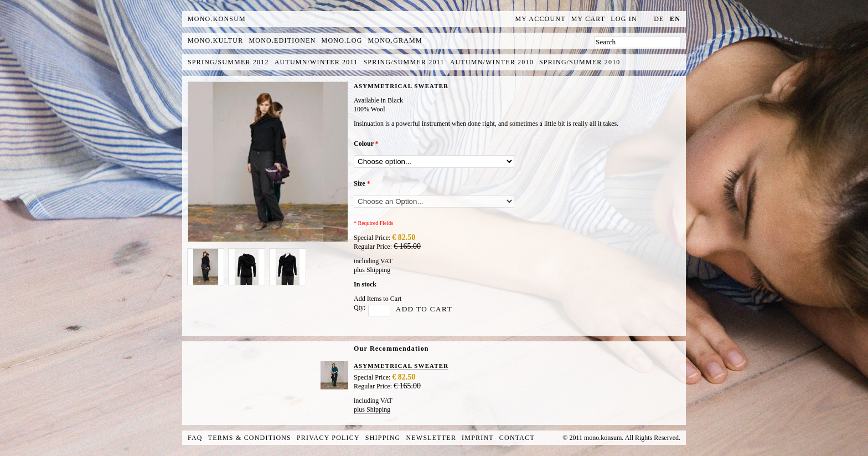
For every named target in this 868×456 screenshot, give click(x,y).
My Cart (588, 19)
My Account (541, 19)
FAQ (195, 438)
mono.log (342, 40)
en (675, 19)
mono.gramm (395, 40)
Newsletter (431, 438)
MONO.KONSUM (217, 19)
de (659, 19)
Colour (366, 144)
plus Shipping (372, 270)
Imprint (478, 438)
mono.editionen (282, 40)
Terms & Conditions (250, 438)
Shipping (383, 438)
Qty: (360, 308)
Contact (517, 438)
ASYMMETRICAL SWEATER (401, 366)
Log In (624, 19)
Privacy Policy (328, 438)
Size (362, 183)
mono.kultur (215, 40)
